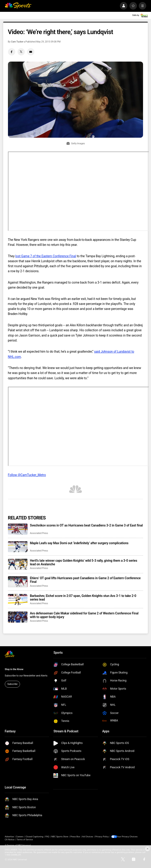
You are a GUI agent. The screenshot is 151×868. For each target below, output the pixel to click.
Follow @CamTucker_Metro (27, 475)
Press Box (75, 837)
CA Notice (10, 839)
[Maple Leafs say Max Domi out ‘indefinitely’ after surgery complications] (18, 547)
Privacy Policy (102, 837)
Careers (20, 837)
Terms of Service (25, 839)
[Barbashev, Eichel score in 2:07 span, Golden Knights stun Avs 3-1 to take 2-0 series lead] (18, 600)
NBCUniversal (24, 845)
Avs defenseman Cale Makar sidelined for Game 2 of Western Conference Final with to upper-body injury (84, 615)
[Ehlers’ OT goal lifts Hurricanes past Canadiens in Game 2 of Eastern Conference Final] (18, 582)
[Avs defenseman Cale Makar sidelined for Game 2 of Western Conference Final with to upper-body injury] (18, 617)
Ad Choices (88, 837)
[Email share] (31, 52)
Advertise (9, 837)
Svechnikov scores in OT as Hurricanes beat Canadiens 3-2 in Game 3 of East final (86, 525)
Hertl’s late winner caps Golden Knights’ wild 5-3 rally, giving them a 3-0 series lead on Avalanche (83, 562)
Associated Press (39, 533)
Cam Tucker (17, 42)
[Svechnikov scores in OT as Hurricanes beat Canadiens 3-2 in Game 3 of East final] (18, 529)
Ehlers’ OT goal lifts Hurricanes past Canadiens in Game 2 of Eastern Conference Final (85, 580)
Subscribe (12, 684)
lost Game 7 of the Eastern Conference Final (46, 256)
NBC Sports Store (60, 837)
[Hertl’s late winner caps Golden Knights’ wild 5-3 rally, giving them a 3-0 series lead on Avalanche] (18, 564)
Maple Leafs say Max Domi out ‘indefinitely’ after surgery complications (79, 543)
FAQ (47, 837)
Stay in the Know (14, 669)
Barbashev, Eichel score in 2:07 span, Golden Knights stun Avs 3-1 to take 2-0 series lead (83, 598)
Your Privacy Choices (128, 837)
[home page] (18, 6)
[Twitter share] (21, 52)
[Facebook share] (12, 52)
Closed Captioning (34, 837)
